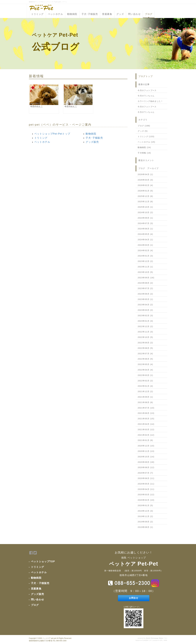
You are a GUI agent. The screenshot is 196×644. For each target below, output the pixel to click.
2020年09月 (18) (146, 462)
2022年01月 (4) (145, 386)
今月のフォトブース (147, 90)
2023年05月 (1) (145, 299)
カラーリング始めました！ (150, 101)
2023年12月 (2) (145, 261)
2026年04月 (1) (145, 174)
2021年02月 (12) (146, 435)
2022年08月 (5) (145, 348)
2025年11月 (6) (145, 202)
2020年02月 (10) (146, 500)
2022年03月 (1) (145, 375)
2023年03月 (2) (145, 310)
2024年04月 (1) (145, 240)
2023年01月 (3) (145, 321)
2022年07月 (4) (145, 354)
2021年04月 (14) (146, 424)
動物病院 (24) (144, 147)
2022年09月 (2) (145, 343)
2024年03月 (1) (145, 245)
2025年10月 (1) (145, 207)
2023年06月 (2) (145, 294)
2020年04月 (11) (146, 489)
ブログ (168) (144, 126)
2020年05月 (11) (146, 484)
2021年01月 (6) (145, 440)
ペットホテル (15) (146, 142)
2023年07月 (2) (145, 288)
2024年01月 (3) (145, 256)
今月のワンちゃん (146, 96)
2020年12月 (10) (146, 446)
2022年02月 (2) (145, 381)
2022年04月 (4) (145, 370)
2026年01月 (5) (145, 191)
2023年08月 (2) (145, 283)
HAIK (165, 640)
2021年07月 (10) (146, 408)
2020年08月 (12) (146, 467)
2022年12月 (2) (145, 326)
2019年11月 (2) (145, 516)
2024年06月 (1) (145, 229)
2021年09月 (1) (145, 397)
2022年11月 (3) (145, 332)
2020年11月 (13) (146, 451)
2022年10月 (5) (145, 337)
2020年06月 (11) (146, 478)
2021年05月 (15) (146, 419)
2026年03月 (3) (145, 180)
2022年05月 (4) (145, 364)
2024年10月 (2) (145, 212)
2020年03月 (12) (146, 495)
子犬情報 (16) (144, 153)
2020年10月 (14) (146, 457)
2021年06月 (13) (146, 413)
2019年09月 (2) (145, 522)
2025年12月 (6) (145, 196)
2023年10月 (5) (145, 272)
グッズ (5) (143, 131)
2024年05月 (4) (145, 234)
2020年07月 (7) (145, 473)
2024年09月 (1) (145, 218)
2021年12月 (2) (145, 391)
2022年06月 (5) (145, 359)
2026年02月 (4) (145, 185)
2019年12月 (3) (145, 511)
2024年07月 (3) (145, 223)
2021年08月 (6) (145, 402)
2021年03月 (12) (146, 430)
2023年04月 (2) (145, 305)
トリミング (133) (146, 136)
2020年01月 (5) (145, 505)
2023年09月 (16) (146, 278)
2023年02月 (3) (145, 316)
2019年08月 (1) (145, 527)
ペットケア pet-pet (49, 638)
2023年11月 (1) (145, 267)
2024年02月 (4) (145, 250)
